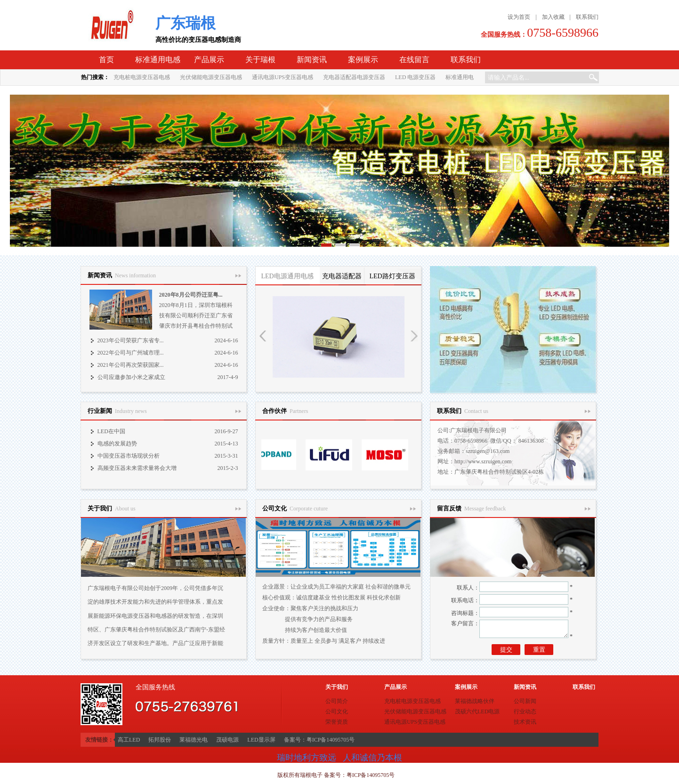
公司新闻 (525, 701)
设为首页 (519, 17)
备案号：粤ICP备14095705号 (319, 740)
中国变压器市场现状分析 (129, 456)
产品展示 (209, 60)
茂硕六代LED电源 (477, 711)
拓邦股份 (160, 740)
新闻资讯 (312, 60)
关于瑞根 (260, 60)
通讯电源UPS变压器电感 (283, 77)
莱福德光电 (194, 740)
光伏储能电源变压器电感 (211, 77)
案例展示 (363, 60)
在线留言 (414, 60)
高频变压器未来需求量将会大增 (137, 468)
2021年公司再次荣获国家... (131, 365)
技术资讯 (525, 722)
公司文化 (337, 711)
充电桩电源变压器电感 (142, 77)
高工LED (129, 740)
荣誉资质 (337, 722)
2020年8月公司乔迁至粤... (191, 295)
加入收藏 (553, 17)
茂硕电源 (227, 740)
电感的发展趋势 (117, 444)
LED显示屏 (261, 740)
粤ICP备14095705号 (371, 775)
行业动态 (525, 711)
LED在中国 (111, 431)
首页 (106, 60)
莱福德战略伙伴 (475, 701)
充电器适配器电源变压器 (354, 77)
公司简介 (337, 701)
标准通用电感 (158, 60)
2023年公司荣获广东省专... (131, 340)
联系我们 (587, 17)
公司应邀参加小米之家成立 (131, 377)
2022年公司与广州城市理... (131, 353)
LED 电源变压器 (415, 77)
